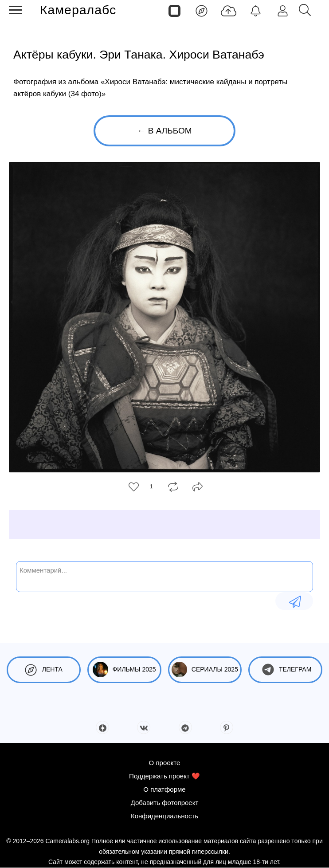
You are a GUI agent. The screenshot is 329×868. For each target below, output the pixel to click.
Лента (44, 670)
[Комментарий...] (164, 576)
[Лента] (202, 10)
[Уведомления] (256, 10)
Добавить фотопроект (165, 803)
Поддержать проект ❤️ (164, 776)
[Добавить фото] (229, 10)
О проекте (165, 763)
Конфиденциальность (164, 816)
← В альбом (164, 131)
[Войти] (283, 10)
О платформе (164, 789)
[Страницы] (174, 10)
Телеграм (285, 670)
